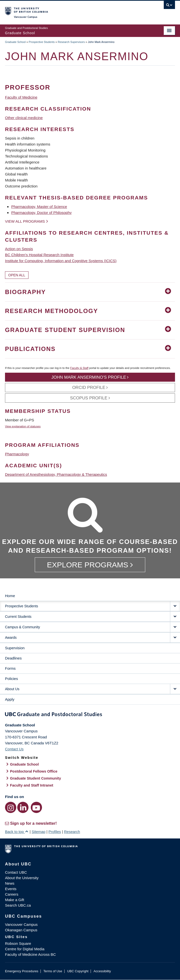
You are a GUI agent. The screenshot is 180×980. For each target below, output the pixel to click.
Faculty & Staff (79, 368)
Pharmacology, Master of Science (39, 207)
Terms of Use (53, 971)
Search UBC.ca (18, 905)
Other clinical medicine (24, 118)
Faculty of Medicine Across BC (30, 954)
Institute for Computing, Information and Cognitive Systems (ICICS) (61, 261)
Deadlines (13, 658)
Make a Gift (15, 900)
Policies (11, 679)
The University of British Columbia (64, 10)
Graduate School (15, 42)
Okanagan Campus (21, 930)
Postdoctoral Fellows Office (34, 771)
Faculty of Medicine (21, 97)
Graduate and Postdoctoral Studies (90, 715)
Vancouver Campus (21, 924)
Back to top (17, 832)
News (10, 883)
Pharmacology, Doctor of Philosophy (41, 213)
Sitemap (38, 832)
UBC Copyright (78, 971)
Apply (10, 699)
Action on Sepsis (19, 249)
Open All (17, 275)
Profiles (55, 832)
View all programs (25, 221)
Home (10, 596)
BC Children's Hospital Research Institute (39, 255)
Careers (12, 894)
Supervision (15, 648)
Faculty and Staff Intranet (32, 785)
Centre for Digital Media (25, 949)
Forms (10, 668)
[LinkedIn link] (23, 807)
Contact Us (14, 749)
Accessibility (102, 971)
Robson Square (18, 943)
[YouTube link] (36, 807)
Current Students (18, 617)
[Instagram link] (11, 807)
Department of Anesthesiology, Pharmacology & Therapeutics (56, 474)
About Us (12, 689)
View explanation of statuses (23, 426)
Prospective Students (42, 42)
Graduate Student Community (35, 778)
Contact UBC (16, 872)
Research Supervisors (71, 42)
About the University (22, 878)
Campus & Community (22, 627)
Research (72, 832)
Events (11, 889)
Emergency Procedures (22, 971)
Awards (11, 638)
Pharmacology (17, 454)
